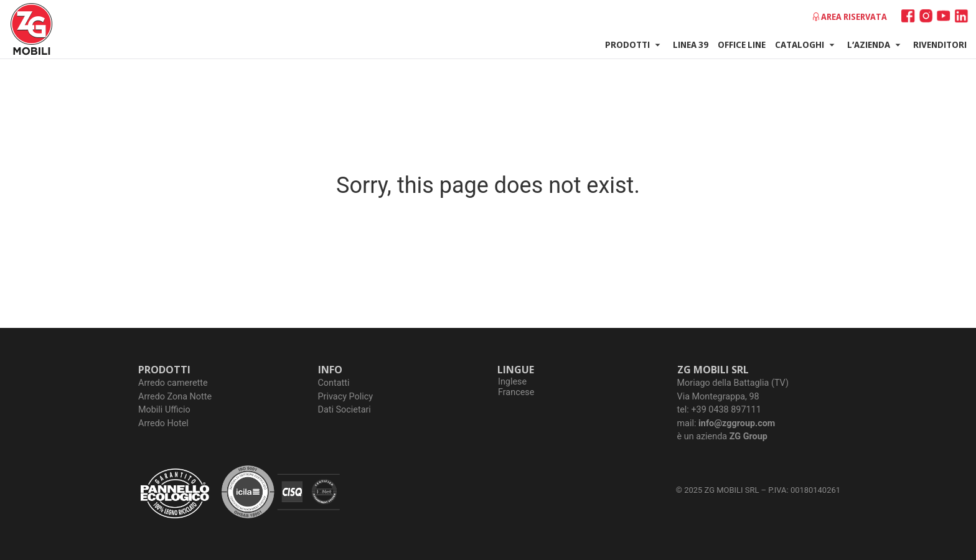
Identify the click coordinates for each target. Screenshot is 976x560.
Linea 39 (691, 44)
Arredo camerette (173, 383)
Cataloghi (806, 45)
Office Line (742, 44)
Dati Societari (345, 410)
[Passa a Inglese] (516, 382)
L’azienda (875, 45)
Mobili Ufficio (164, 410)
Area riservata (854, 16)
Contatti (334, 383)
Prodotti (634, 45)
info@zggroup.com (737, 423)
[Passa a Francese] (516, 393)
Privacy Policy (346, 397)
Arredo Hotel (163, 423)
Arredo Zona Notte (175, 397)
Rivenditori (940, 44)
